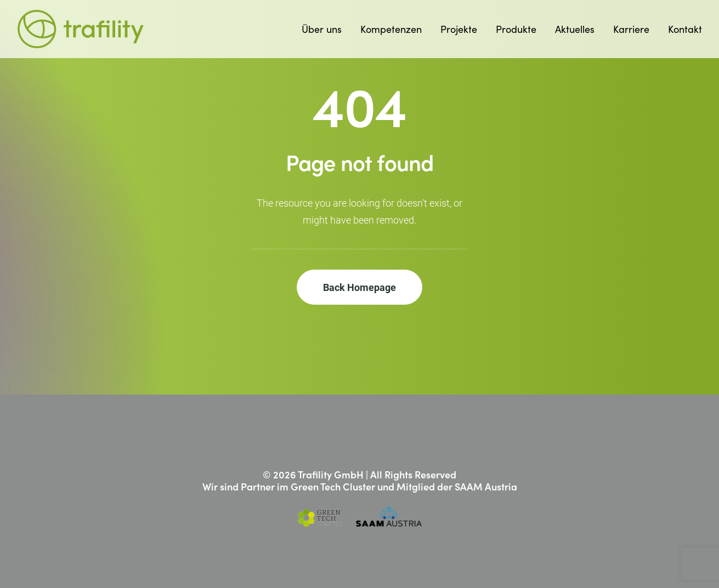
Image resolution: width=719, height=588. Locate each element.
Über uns (322, 29)
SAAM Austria (486, 486)
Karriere (631, 29)
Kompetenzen (391, 29)
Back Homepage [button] (359, 287)
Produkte (516, 29)
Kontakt (685, 29)
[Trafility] (81, 29)
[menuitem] (325, 29)
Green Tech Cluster (333, 486)
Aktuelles (575, 29)
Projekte (459, 29)
